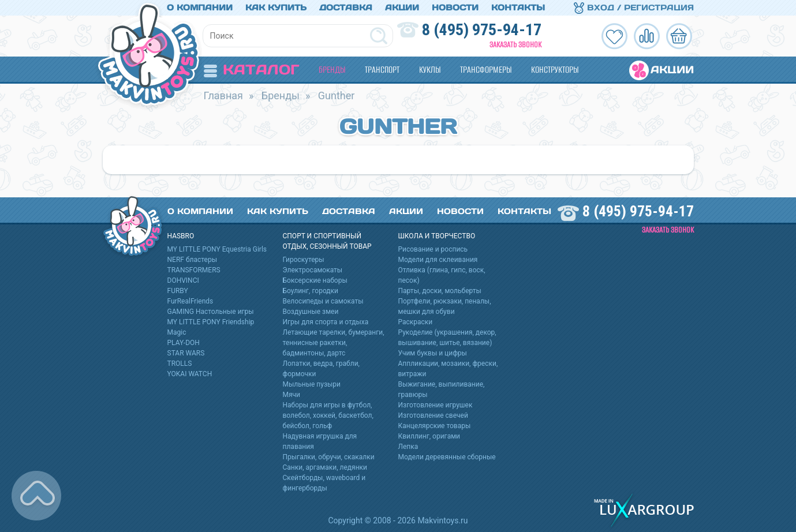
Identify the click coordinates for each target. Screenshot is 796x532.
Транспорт (382, 70)
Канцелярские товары (435, 426)
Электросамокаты (313, 270)
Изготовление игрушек (436, 405)
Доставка (346, 8)
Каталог (251, 70)
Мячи (292, 395)
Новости (455, 8)
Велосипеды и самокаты (323, 301)
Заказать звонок (515, 45)
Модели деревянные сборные (447, 457)
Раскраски (416, 322)
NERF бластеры (193, 260)
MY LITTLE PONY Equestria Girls (217, 249)
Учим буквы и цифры (433, 353)
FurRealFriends (190, 301)
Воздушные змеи (311, 312)
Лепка (408, 447)
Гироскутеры (304, 260)
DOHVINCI (183, 280)
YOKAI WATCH (190, 374)
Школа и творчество (437, 236)
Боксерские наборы (315, 280)
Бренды (332, 70)
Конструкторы (555, 70)
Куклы (430, 70)
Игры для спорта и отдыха (326, 322)
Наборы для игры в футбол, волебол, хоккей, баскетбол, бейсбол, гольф (328, 415)
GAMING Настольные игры (211, 312)
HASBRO (181, 236)
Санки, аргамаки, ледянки (325, 467)
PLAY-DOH (184, 343)
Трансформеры (486, 70)
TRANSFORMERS (194, 270)
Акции (402, 8)
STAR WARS (186, 353)
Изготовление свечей (433, 415)
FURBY (178, 291)
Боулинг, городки (311, 291)
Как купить (276, 8)
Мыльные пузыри (312, 384)
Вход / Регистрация (634, 8)
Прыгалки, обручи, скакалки (329, 457)
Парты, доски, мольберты (440, 291)
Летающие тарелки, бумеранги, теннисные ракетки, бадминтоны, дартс (334, 343)
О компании (200, 8)
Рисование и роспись (433, 249)
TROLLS (180, 364)
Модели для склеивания (438, 260)
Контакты (518, 8)
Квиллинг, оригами (429, 436)
